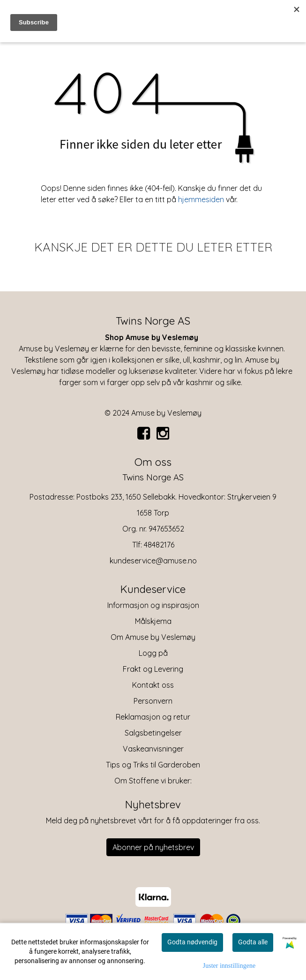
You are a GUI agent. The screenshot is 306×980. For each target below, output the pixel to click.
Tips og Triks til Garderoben (153, 765)
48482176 (159, 545)
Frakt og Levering (153, 669)
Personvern (153, 701)
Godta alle (253, 942)
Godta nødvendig (192, 942)
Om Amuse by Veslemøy (153, 637)
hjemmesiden (201, 199)
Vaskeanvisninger (153, 749)
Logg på (153, 653)
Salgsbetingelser (153, 733)
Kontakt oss (153, 685)
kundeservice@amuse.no (153, 561)
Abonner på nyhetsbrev (153, 847)
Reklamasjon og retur (153, 717)
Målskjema (153, 621)
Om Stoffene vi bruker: (153, 781)
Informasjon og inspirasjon (153, 605)
